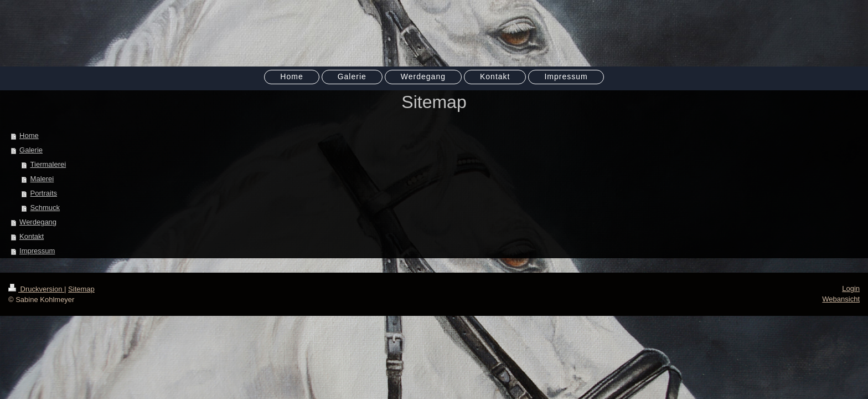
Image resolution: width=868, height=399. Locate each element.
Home (29, 135)
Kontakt (32, 236)
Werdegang (38, 222)
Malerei (42, 179)
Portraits (44, 193)
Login (851, 288)
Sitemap (81, 289)
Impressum (37, 251)
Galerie (31, 150)
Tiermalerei (48, 164)
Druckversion (36, 289)
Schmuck (45, 208)
